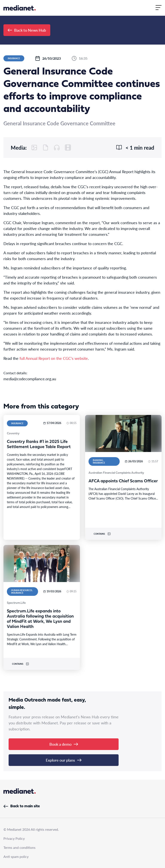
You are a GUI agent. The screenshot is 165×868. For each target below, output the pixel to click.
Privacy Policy (14, 838)
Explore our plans (64, 760)
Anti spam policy (16, 856)
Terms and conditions (19, 847)
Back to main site (22, 806)
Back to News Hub (27, 30)
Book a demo (64, 744)
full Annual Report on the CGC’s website (54, 358)
